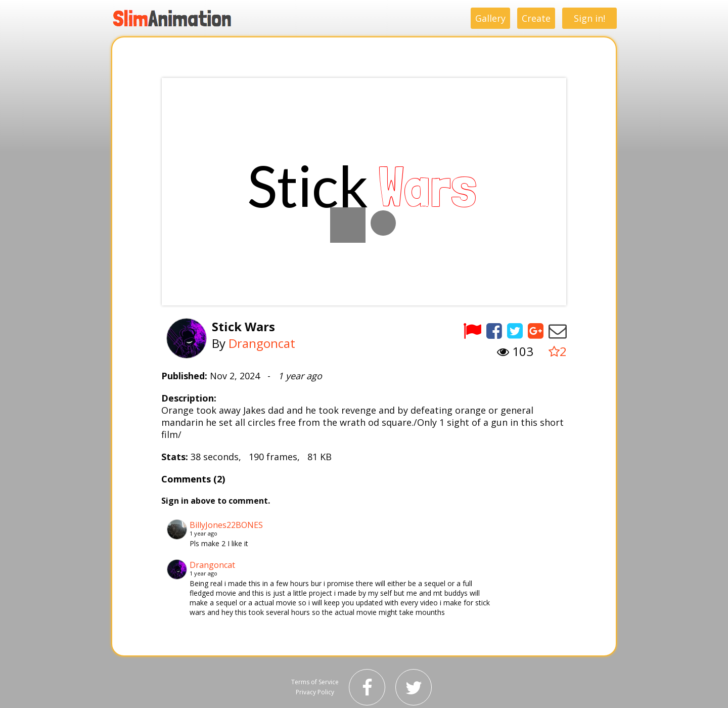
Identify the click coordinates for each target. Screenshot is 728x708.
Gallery (490, 18)
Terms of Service (315, 682)
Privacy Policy (315, 692)
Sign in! (589, 18)
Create (536, 18)
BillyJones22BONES (226, 525)
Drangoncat (262, 343)
